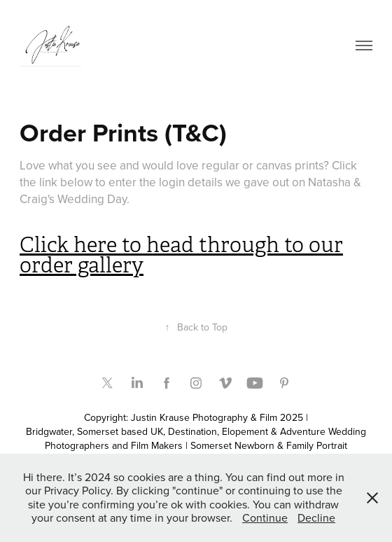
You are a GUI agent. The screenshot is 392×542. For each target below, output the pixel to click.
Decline (316, 517)
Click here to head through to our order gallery (181, 255)
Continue (265, 517)
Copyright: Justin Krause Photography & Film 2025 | (196, 417)
